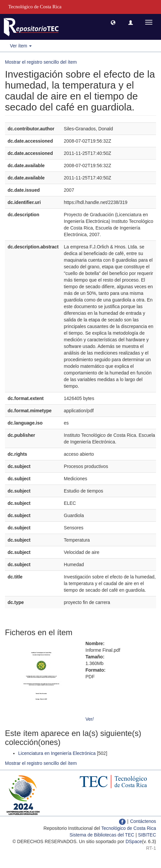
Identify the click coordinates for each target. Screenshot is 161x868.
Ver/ (90, 719)
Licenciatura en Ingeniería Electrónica (57, 753)
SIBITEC (147, 835)
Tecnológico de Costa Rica (129, 828)
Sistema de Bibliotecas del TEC (102, 835)
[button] (113, 22)
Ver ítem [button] (21, 46)
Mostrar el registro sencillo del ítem (41, 62)
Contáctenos (143, 821)
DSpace (134, 841)
